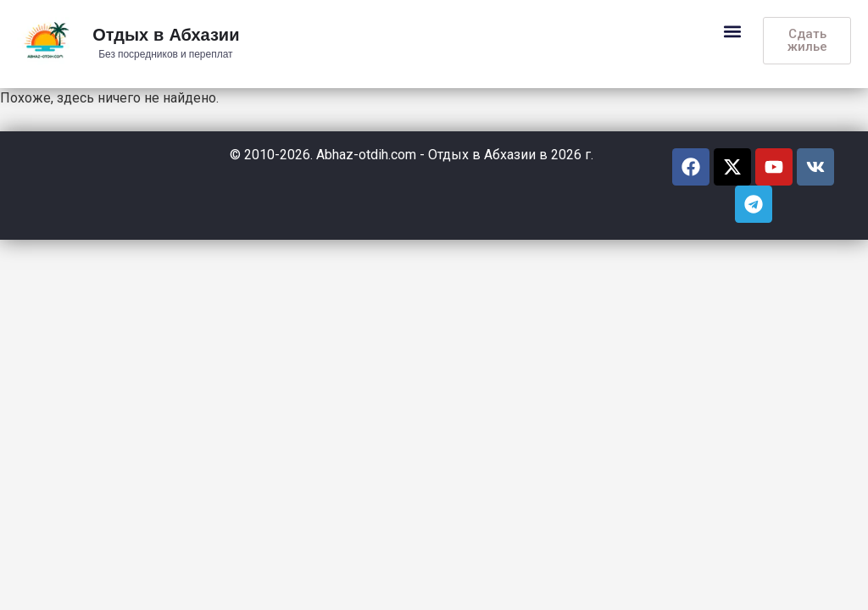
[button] (732, 31)
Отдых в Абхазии (166, 36)
